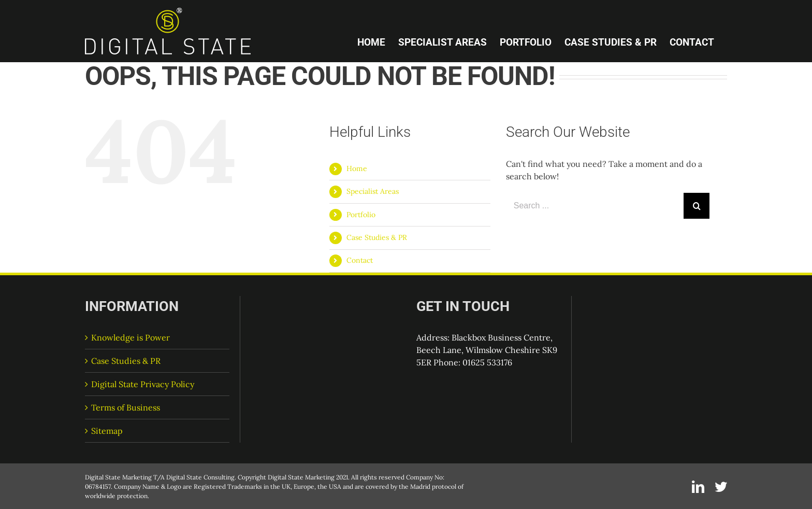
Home (357, 168)
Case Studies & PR (377, 237)
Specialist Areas (373, 191)
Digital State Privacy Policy (143, 384)
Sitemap (107, 431)
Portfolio (361, 215)
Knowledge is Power (130, 337)
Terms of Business (126, 407)
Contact (360, 260)
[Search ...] (595, 206)
